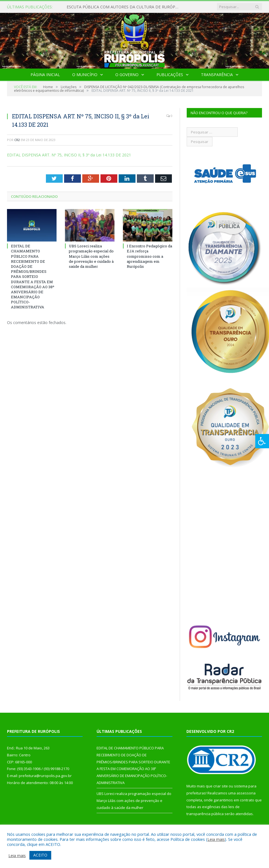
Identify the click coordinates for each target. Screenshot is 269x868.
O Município (85, 75)
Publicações (170, 75)
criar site (221, 786)
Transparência (217, 75)
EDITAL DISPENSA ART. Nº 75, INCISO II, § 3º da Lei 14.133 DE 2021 (69, 155)
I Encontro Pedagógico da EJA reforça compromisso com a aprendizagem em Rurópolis (149, 256)
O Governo (127, 75)
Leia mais (216, 839)
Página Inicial (45, 75)
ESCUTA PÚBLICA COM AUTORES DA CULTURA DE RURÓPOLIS (124, 7)
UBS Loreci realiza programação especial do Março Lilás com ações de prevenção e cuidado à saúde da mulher (91, 256)
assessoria (246, 793)
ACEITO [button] (40, 855)
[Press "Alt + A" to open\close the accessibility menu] (262, 441)
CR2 (17, 140)
